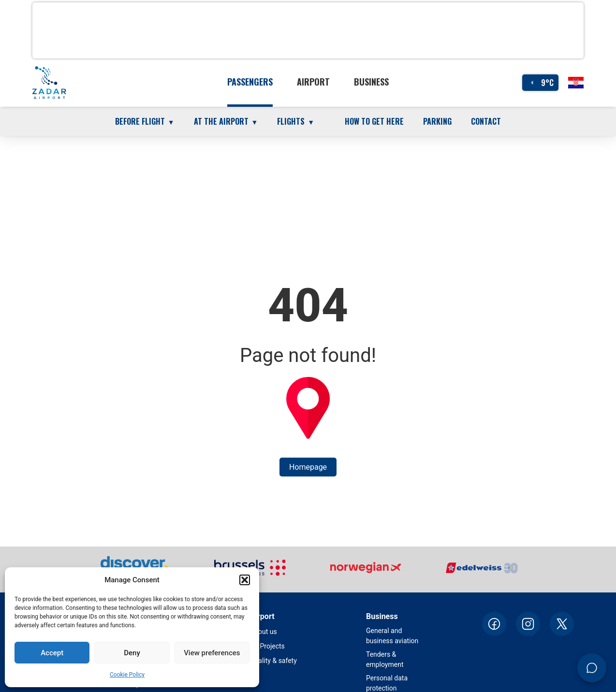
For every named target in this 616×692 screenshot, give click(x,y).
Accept (52, 653)
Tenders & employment (385, 659)
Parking (437, 121)
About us (264, 632)
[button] (245, 580)
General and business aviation (392, 636)
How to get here (374, 121)
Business (371, 82)
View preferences (212, 653)
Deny (132, 653)
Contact (486, 121)
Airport (313, 82)
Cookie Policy (127, 675)
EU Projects (267, 646)
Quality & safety (273, 661)
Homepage (308, 467)
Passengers (250, 82)
